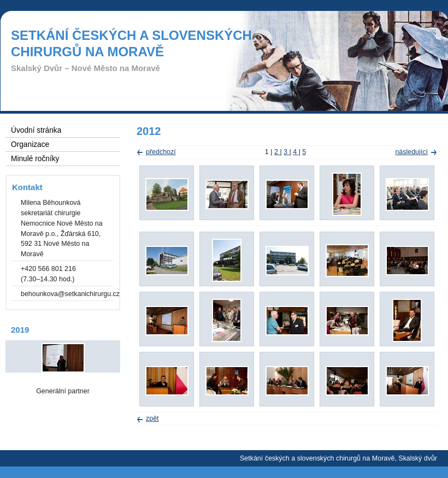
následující (411, 152)
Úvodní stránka (36, 130)
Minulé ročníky (35, 159)
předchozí (161, 152)
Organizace (30, 144)
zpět (152, 418)
